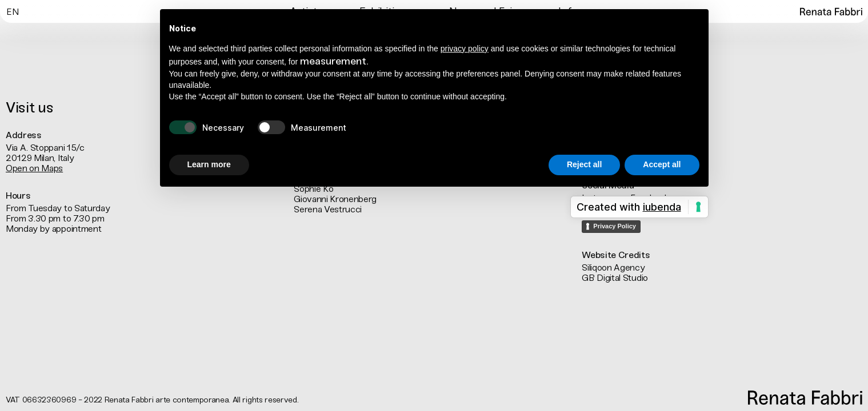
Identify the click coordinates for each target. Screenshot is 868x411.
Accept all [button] (662, 164)
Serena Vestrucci (328, 209)
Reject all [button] (584, 164)
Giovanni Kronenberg (335, 199)
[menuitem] (12, 11)
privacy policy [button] (465, 49)
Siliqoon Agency (613, 267)
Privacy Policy (615, 226)
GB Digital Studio (615, 278)
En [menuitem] (12, 12)
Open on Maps (34, 168)
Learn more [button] (209, 164)
